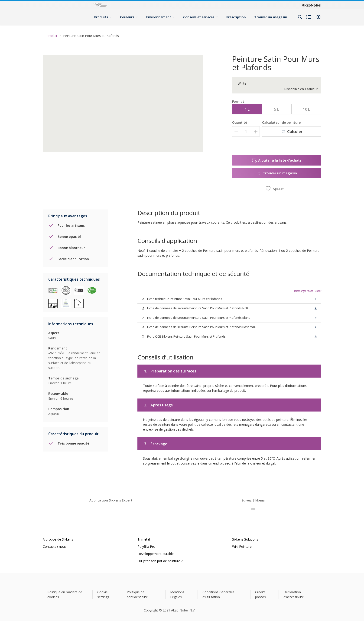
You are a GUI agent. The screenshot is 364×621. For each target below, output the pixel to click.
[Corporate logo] (312, 5)
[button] (318, 17)
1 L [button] (247, 109)
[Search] (300, 17)
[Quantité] (246, 131)
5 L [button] (277, 109)
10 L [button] (306, 109)
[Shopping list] (309, 17)
